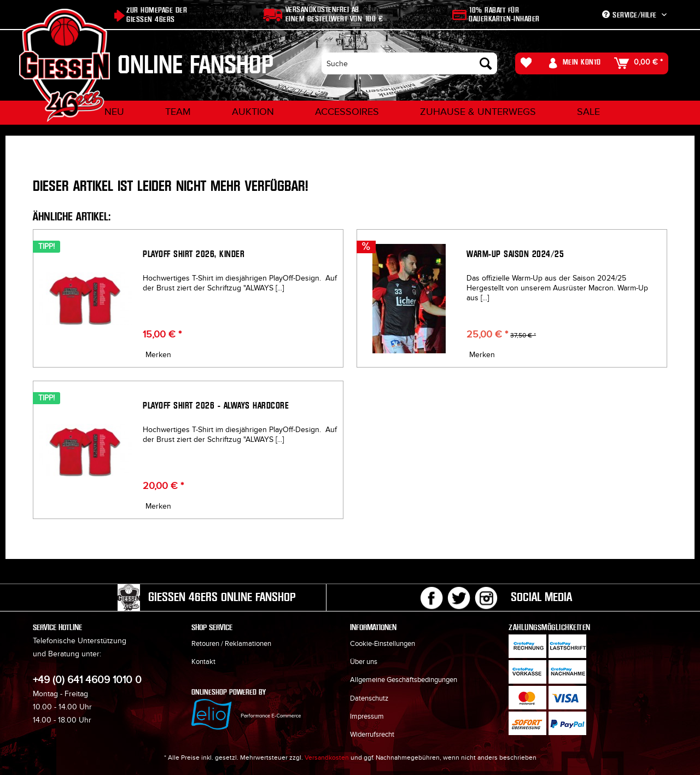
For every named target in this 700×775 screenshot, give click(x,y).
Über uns (364, 662)
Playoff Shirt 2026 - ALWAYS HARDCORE (216, 406)
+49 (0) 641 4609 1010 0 (87, 680)
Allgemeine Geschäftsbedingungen (404, 680)
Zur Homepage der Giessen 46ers (157, 15)
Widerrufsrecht (372, 735)
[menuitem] (409, 63)
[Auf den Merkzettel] (157, 355)
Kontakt (203, 662)
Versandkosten (327, 757)
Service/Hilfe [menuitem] (631, 15)
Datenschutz (369, 698)
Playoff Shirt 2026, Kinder (194, 254)
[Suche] (409, 63)
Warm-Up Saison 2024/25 (515, 254)
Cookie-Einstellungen (383, 644)
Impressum (367, 716)
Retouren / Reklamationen (231, 644)
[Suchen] (486, 63)
